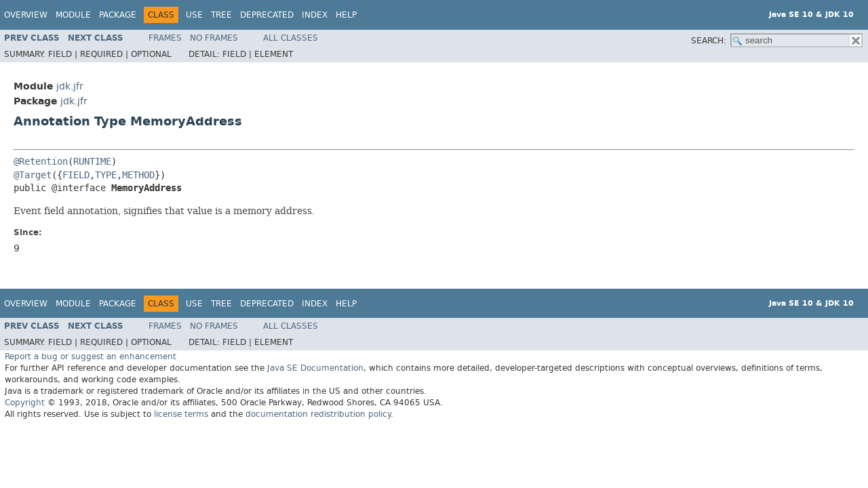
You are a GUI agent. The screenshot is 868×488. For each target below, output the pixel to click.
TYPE (106, 175)
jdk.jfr (70, 86)
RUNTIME (92, 162)
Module (73, 15)
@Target (33, 175)
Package (118, 15)
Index (315, 15)
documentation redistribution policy (318, 414)
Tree (221, 15)
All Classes (291, 38)
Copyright (25, 403)
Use (194, 15)
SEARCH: (709, 41)
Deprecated (267, 15)
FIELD (76, 175)
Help (346, 15)
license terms (181, 414)
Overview (26, 15)
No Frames (214, 38)
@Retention (41, 162)
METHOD (138, 175)
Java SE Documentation (315, 368)
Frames (165, 38)
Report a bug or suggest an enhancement (91, 357)
